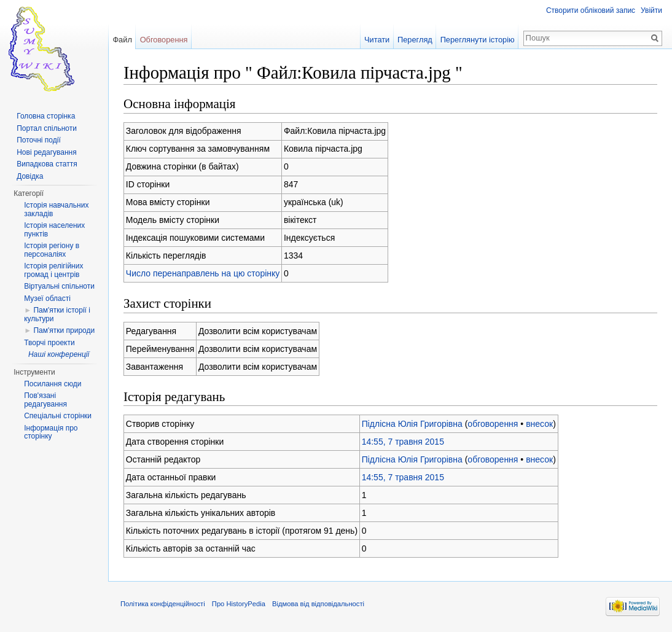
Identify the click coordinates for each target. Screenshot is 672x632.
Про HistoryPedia (239, 604)
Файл (122, 40)
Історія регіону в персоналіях (52, 250)
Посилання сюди (53, 384)
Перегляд (415, 40)
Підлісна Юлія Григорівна (412, 424)
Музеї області (47, 298)
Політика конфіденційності (163, 604)
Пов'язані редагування (45, 400)
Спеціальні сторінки (58, 416)
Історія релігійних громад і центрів (53, 270)
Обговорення (164, 40)
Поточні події (39, 140)
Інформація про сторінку (51, 432)
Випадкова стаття (47, 164)
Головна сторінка (46, 116)
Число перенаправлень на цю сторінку (203, 273)
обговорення (493, 424)
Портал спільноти (47, 128)
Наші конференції (59, 354)
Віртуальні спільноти (59, 286)
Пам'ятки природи (64, 330)
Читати (377, 40)
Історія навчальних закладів (56, 209)
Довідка (30, 176)
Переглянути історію (478, 40)
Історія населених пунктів (54, 230)
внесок (539, 424)
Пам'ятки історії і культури (57, 314)
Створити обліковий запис (591, 10)
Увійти (651, 10)
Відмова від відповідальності (318, 604)
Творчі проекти (49, 343)
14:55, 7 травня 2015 (403, 442)
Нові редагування (47, 152)
